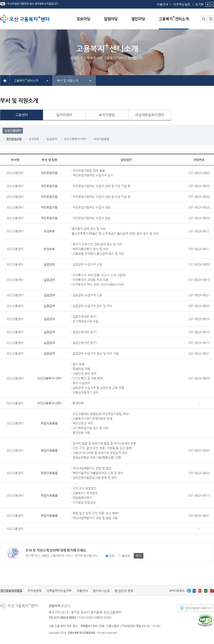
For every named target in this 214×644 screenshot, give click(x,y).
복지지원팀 (107, 115)
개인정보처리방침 (11, 591)
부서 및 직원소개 (68, 81)
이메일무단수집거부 (59, 591)
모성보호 (34, 139)
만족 (112, 556)
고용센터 (22, 115)
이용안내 (162, 4)
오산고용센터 (13, 131)
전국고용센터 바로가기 (198, 608)
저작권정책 (34, 591)
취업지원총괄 (101, 139)
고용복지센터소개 (26, 80)
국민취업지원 (14, 139)
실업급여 (52, 139)
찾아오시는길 (101, 591)
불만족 (126, 556)
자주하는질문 (182, 4)
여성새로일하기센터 (150, 115)
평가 (139, 556)
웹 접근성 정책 (124, 591)
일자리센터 (64, 115)
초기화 (199, 3)
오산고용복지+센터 (75, 139)
